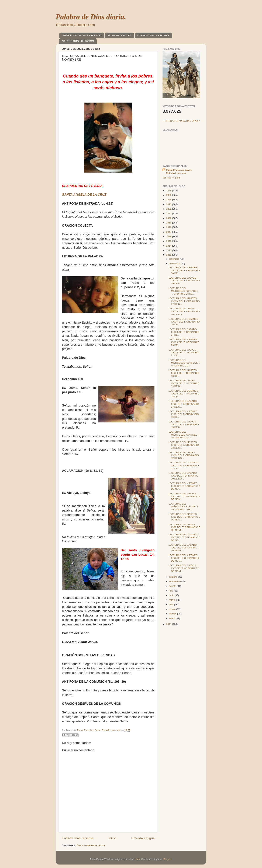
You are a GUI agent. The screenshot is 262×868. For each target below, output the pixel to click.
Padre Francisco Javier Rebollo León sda (179, 172)
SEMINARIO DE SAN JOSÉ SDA (82, 35)
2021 (169, 213)
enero (172, 618)
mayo (172, 600)
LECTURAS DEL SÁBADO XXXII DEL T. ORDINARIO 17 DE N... (184, 404)
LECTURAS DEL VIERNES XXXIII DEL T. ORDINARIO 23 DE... (184, 342)
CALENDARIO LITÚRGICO (78, 41)
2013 (169, 250)
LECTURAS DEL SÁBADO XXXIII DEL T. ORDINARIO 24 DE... (184, 332)
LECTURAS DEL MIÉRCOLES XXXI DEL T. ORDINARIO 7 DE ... (184, 507)
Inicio (112, 838)
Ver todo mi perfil (171, 178)
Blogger (167, 859)
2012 (169, 255)
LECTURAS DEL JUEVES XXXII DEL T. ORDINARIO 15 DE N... (184, 424)
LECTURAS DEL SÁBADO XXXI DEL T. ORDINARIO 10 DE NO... (183, 476)
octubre (173, 577)
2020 (169, 218)
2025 (169, 195)
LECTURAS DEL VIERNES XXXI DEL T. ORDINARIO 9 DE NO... (184, 486)
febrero (173, 614)
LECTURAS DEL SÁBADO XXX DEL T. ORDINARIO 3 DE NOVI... (184, 548)
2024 (169, 200)
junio (172, 595)
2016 (169, 237)
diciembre (174, 259)
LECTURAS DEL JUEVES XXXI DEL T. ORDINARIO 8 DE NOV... (184, 496)
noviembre (175, 263)
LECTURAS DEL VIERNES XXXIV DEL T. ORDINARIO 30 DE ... (184, 270)
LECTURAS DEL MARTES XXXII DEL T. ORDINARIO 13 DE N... (184, 445)
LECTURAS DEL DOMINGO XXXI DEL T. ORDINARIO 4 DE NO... (184, 537)
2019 (169, 223)
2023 (169, 204)
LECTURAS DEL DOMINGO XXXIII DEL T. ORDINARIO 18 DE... (184, 394)
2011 (169, 624)
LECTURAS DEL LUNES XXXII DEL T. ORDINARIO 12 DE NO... (184, 455)
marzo (173, 609)
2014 (169, 246)
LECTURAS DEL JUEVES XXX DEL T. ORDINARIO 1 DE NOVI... (184, 568)
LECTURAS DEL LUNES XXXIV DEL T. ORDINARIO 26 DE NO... (184, 311)
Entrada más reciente (78, 838)
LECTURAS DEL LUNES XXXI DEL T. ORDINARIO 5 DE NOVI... (184, 527)
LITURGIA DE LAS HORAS (153, 35)
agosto (173, 586)
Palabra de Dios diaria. (91, 17)
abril (172, 605)
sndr (138, 859)
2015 (169, 241)
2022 (169, 209)
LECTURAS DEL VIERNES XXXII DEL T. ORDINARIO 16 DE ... (184, 414)
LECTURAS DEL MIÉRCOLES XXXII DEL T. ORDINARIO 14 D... (184, 435)
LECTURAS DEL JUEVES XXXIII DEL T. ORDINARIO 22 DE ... (184, 353)
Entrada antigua (143, 838)
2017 (169, 232)
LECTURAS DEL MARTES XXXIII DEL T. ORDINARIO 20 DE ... (184, 373)
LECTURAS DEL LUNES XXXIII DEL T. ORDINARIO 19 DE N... (184, 383)
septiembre (175, 581)
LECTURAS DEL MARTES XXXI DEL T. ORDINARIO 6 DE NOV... (184, 517)
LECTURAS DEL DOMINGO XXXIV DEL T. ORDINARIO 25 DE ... (184, 322)
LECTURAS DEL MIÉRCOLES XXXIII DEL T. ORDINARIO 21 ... (184, 363)
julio (171, 591)
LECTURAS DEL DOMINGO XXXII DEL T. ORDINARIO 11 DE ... (184, 465)
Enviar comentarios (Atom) (91, 845)
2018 (169, 227)
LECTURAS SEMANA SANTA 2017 (181, 121)
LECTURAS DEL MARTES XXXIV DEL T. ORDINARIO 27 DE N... (184, 301)
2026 (169, 190)
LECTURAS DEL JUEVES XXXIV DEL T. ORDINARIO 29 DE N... (184, 281)
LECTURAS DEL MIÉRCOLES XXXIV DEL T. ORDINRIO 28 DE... (183, 291)
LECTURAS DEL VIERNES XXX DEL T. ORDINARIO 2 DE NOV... (184, 558)
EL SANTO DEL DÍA (119, 35)
